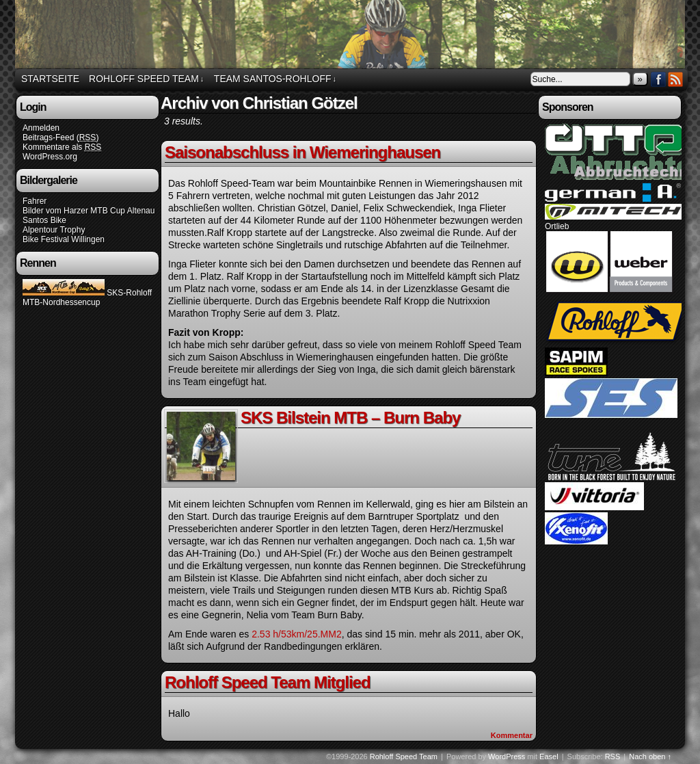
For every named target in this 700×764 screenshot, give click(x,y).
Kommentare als (62, 147)
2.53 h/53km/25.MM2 (297, 634)
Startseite (50, 79)
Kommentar (512, 735)
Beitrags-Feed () (60, 138)
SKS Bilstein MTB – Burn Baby (350, 418)
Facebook (659, 79)
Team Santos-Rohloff (275, 79)
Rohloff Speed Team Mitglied (268, 682)
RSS (676, 79)
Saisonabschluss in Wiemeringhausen (302, 152)
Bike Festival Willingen (64, 239)
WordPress (507, 756)
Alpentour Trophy (54, 230)
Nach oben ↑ (650, 756)
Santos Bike (44, 220)
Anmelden (41, 128)
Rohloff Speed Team (352, 36)
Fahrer (35, 201)
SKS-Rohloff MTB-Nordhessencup (87, 298)
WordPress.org (50, 157)
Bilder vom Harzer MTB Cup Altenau (89, 211)
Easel (549, 756)
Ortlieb (557, 226)
